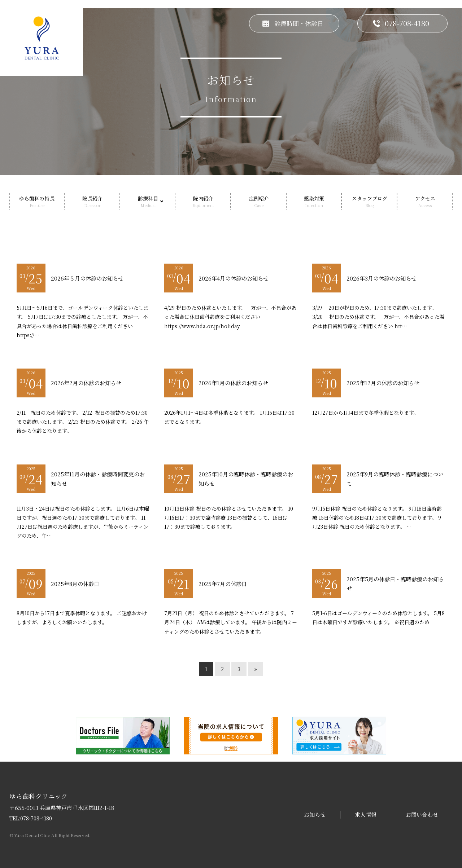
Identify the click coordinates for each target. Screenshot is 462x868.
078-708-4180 (36, 818)
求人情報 (366, 815)
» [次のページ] (256, 669)
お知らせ (315, 815)
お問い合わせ (422, 815)
